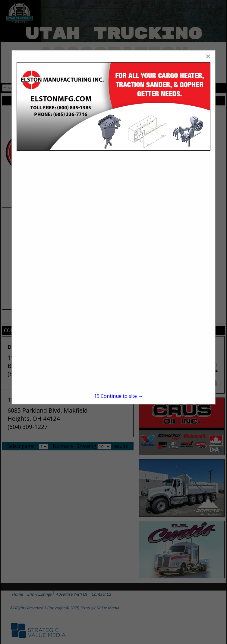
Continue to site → (118, 396)
